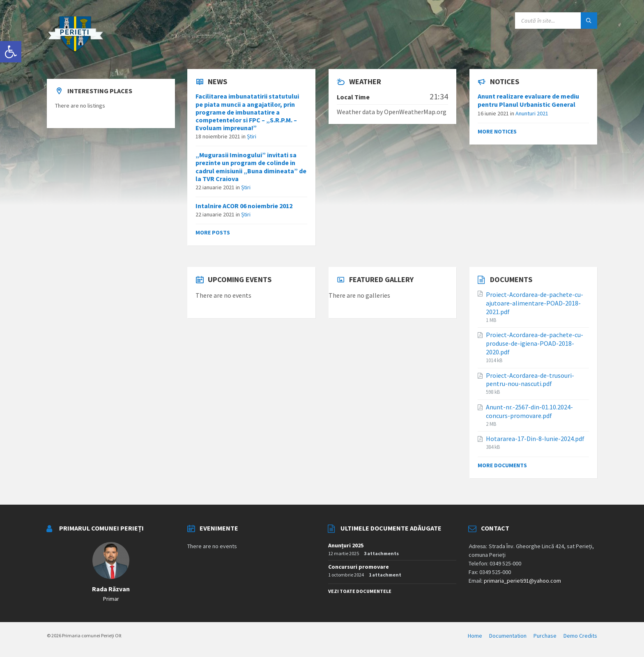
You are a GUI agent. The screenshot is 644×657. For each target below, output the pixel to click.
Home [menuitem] (475, 636)
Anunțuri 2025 (346, 545)
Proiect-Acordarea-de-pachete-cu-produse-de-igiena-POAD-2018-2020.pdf (535, 343)
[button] (11, 52)
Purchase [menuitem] (545, 636)
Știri (252, 136)
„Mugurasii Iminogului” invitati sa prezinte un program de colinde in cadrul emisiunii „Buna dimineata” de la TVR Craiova (251, 167)
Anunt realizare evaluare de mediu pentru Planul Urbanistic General (528, 100)
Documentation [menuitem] (508, 636)
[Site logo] (76, 53)
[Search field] (556, 21)
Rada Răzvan (111, 589)
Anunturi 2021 (532, 113)
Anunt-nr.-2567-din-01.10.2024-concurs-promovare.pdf (529, 411)
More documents (502, 465)
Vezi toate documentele (360, 591)
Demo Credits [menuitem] (580, 636)
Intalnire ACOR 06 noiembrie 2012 (244, 206)
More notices (497, 131)
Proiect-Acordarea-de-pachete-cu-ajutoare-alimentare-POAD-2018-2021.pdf (535, 303)
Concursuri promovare (359, 567)
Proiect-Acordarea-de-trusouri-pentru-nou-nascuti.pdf (530, 380)
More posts (213, 232)
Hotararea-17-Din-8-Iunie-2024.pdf (535, 439)
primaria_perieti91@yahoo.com (522, 581)
